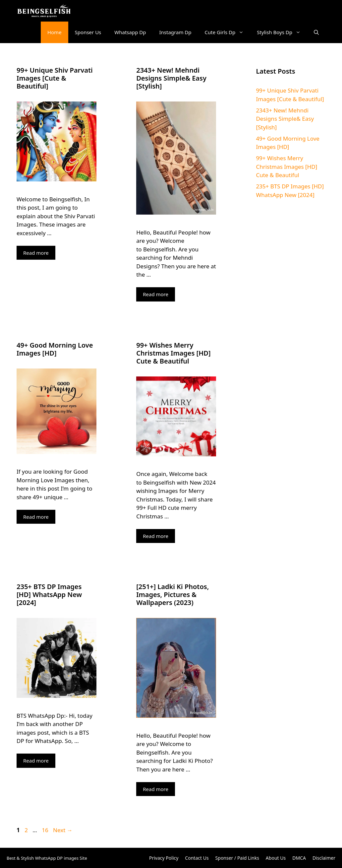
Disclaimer (324, 858)
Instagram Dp (175, 32)
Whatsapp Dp (130, 32)
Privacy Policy (164, 858)
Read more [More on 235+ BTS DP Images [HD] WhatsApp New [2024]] (36, 761)
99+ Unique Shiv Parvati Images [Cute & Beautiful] (55, 78)
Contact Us (197, 858)
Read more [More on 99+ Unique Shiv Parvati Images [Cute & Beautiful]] (36, 253)
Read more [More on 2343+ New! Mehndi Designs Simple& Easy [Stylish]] (156, 294)
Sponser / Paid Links (237, 858)
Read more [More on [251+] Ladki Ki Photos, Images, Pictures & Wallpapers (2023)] (156, 789)
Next (63, 830)
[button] (316, 32)
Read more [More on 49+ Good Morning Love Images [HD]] (36, 517)
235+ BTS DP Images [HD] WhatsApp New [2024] (49, 595)
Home (55, 32)
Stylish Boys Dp (282, 32)
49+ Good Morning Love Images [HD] (55, 349)
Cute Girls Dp (228, 32)
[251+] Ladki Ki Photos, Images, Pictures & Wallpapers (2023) (172, 595)
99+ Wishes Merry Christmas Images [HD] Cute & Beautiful (173, 353)
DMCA (299, 858)
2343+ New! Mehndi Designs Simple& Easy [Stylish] (171, 78)
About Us (276, 858)
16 (46, 830)
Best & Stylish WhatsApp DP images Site (47, 858)
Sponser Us (88, 32)
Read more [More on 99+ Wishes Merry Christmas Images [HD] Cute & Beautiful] (156, 536)
